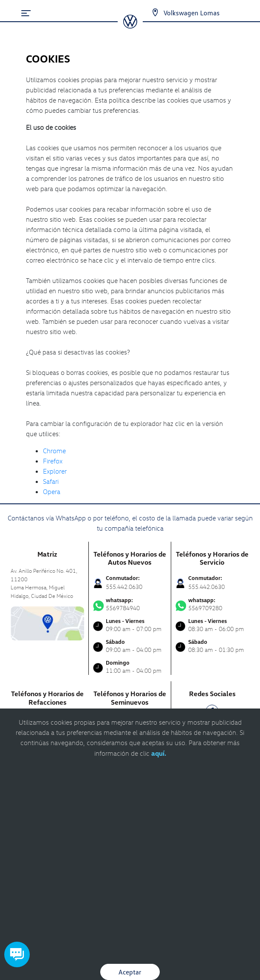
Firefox (53, 461)
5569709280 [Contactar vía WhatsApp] (212, 604)
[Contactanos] (148, 13)
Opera (52, 491)
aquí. (159, 753)
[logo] (130, 26)
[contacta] (47, 623)
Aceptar (130, 972)
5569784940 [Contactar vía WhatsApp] (130, 604)
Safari (51, 481)
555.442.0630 (124, 587)
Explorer (55, 471)
